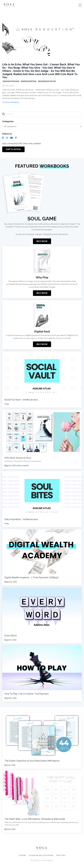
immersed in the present (11, 81)
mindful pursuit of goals (29, 81)
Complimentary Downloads (41, 855)
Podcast (22, 855)
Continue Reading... (11, 102)
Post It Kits (61, 855)
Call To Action (13, 149)
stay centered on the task (47, 81)
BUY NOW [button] (42, 241)
